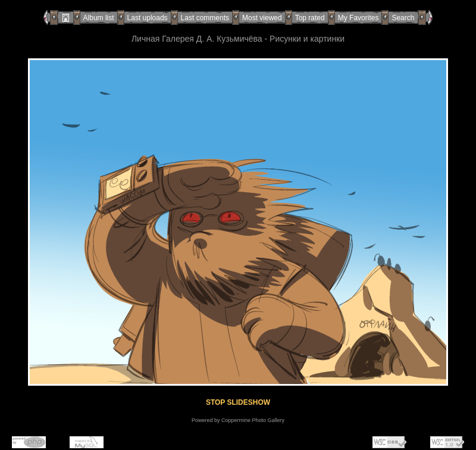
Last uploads (148, 18)
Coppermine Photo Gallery (253, 420)
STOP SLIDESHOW (238, 402)
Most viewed (262, 18)
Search (403, 18)
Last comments (205, 18)
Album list (99, 18)
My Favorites (358, 18)
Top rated (310, 18)
